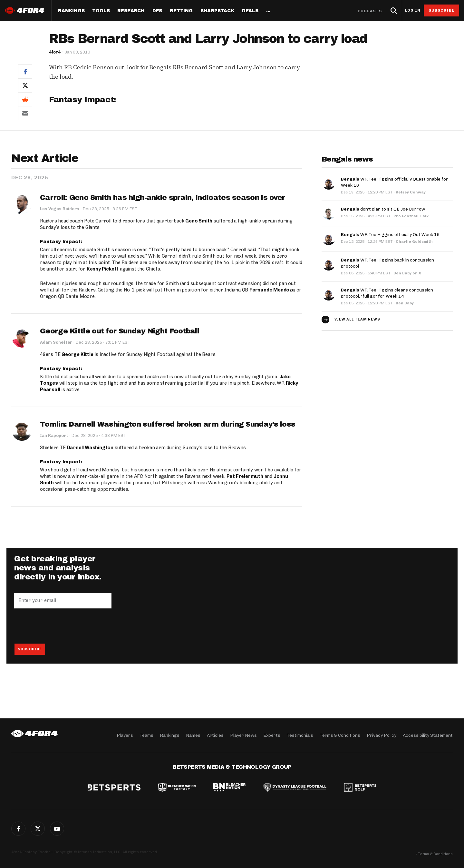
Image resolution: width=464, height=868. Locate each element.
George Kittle (77, 354)
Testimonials (300, 735)
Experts (272, 735)
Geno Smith (199, 221)
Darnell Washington (90, 448)
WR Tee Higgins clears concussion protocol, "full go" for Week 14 (387, 291)
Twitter (38, 829)
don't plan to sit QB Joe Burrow (383, 208)
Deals (250, 11)
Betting (181, 11)
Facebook (18, 829)
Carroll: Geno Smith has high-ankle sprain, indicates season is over (162, 198)
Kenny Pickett (103, 269)
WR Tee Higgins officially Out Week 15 (390, 234)
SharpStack (217, 11)
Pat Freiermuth (245, 477)
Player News (243, 735)
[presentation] (63, 626)
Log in (413, 10)
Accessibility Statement (428, 735)
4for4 (55, 52)
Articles (215, 735)
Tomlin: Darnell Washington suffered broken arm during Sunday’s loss (168, 424)
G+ (57, 829)
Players (125, 735)
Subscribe (442, 10)
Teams (146, 735)
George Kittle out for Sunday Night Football (120, 331)
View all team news (357, 317)
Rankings (71, 11)
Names (193, 735)
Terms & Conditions (340, 735)
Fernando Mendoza (272, 290)
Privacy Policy (382, 735)
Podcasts (370, 11)
